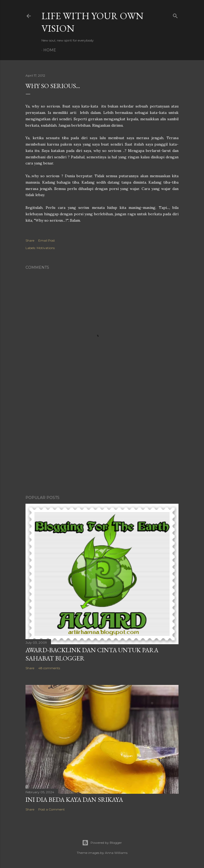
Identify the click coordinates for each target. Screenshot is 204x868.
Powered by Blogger (102, 843)
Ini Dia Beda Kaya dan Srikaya (74, 799)
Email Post (47, 240)
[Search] (175, 15)
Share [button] (30, 240)
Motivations (46, 248)
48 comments (49, 668)
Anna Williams (116, 853)
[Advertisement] (102, 445)
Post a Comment (52, 809)
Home (50, 50)
